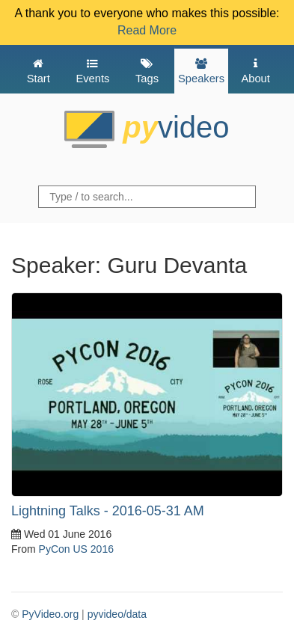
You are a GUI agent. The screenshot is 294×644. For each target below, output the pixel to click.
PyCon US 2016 (76, 549)
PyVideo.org (50, 614)
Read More (147, 30)
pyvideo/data (117, 614)
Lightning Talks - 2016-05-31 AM (108, 511)
